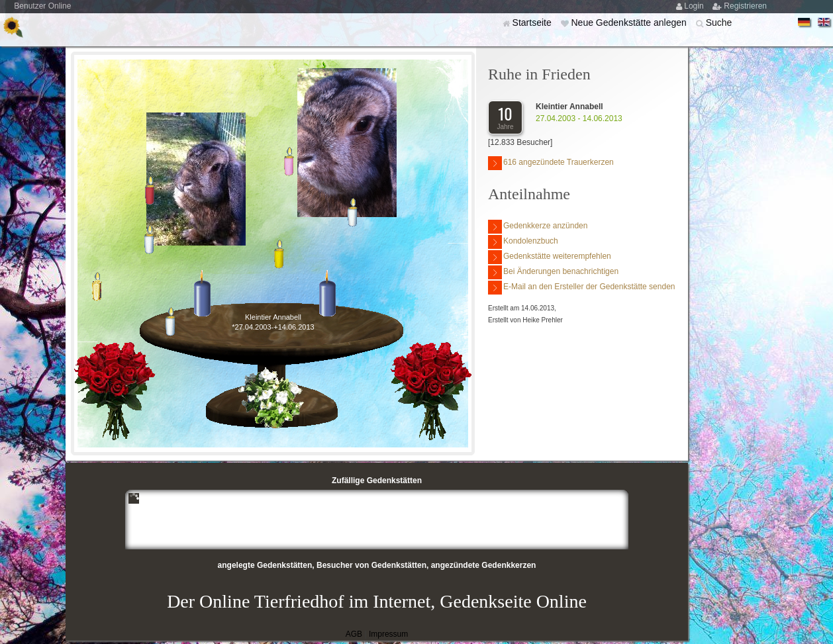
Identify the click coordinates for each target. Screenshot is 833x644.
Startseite (533, 23)
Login (695, 6)
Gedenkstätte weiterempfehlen (550, 257)
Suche (719, 23)
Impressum (388, 634)
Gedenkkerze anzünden (538, 227)
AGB (354, 634)
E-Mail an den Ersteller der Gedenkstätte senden (581, 288)
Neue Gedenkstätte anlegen (630, 23)
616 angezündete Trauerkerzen (551, 163)
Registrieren (745, 6)
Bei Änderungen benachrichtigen (553, 272)
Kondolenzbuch (523, 242)
